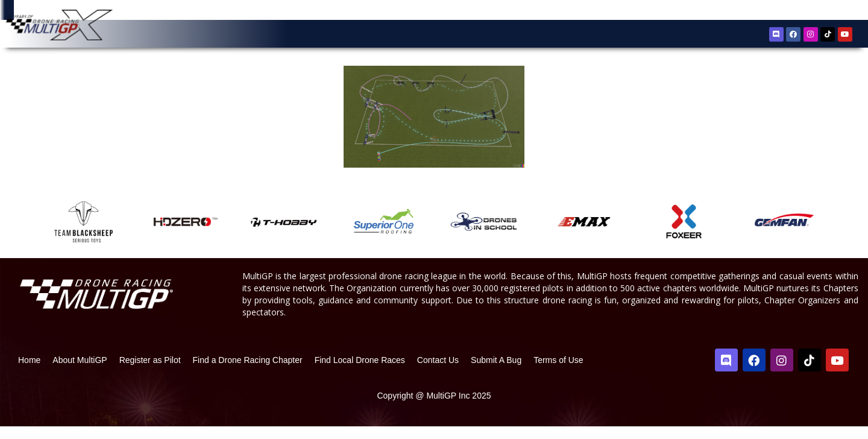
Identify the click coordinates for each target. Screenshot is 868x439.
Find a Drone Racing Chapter (248, 373)
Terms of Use (558, 373)
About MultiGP (80, 373)
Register (791, 11)
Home (29, 373)
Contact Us (438, 373)
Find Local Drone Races (360, 373)
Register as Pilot (150, 373)
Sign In (827, 12)
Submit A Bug (496, 373)
